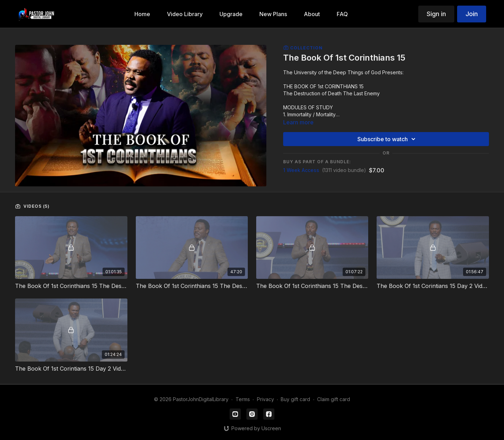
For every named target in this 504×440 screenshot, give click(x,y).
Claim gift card (334, 399)
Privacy (265, 399)
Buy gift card (295, 399)
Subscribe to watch (387, 139)
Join (472, 14)
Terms (243, 399)
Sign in (436, 14)
